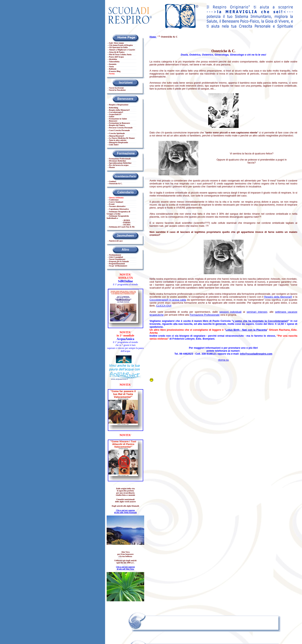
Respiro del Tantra (117, 125)
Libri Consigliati (116, 257)
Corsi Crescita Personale (119, 130)
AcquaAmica (115, 114)
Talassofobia (114, 62)
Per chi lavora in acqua (119, 165)
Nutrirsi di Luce (116, 241)
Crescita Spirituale (117, 133)
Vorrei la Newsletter (117, 90)
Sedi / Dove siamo (116, 43)
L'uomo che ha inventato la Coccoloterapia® (261, 321)
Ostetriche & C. (116, 184)
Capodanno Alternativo (119, 209)
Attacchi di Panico (117, 52)
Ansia (111, 67)
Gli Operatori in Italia (118, 47)
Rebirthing (114, 108)
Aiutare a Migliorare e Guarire (122, 50)
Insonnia (113, 64)
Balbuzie (113, 69)
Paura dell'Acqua (116, 57)
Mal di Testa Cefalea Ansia (120, 54)
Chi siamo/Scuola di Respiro (121, 45)
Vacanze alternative (117, 206)
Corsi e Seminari (116, 202)
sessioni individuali (230, 312)
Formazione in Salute (118, 119)
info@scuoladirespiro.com (256, 354)
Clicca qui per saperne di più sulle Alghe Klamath (125, 511)
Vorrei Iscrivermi (116, 88)
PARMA (127, 222)
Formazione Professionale (205, 315)
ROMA (127, 220)
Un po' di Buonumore (118, 266)
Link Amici (114, 145)
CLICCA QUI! (164, 306)
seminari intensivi (257, 312)
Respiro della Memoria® (278, 297)
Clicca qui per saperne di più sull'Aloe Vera (125, 568)
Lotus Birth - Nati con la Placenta (246, 330)
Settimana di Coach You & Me (122, 227)
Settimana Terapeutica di (118, 213)
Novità (112, 74)
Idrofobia (113, 59)
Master (112, 167)
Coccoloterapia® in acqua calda (168, 300)
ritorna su (223, 360)
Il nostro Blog (115, 71)
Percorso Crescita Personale (121, 128)
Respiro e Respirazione (119, 105)
